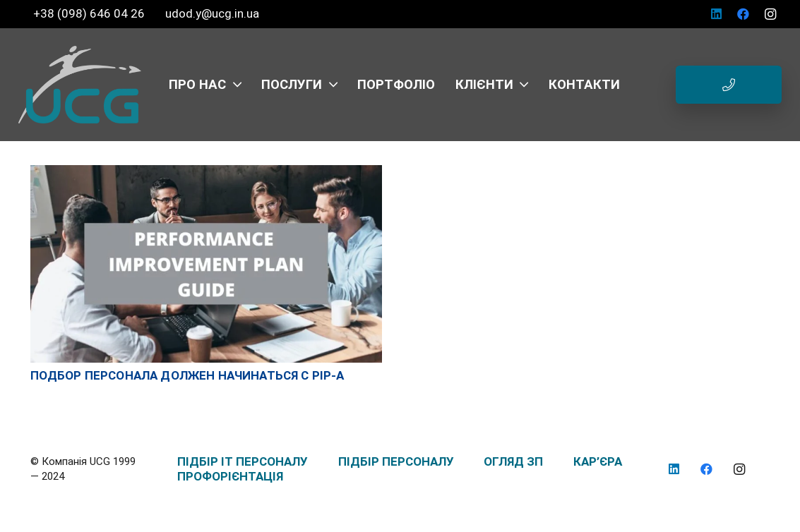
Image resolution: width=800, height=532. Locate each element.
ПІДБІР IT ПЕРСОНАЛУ (243, 461)
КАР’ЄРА (598, 461)
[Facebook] (744, 14)
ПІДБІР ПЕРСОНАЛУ (396, 461)
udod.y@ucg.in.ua (212, 13)
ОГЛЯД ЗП (513, 461)
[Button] (729, 85)
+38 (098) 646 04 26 (90, 13)
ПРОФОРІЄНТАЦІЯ (230, 476)
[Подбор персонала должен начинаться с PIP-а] (207, 172)
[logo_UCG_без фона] (80, 85)
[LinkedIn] (717, 14)
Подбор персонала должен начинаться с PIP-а (187, 375)
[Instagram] (770, 14)
